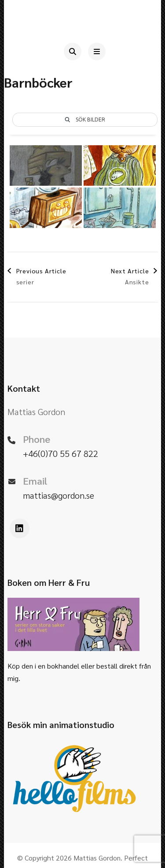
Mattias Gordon (97, 858)
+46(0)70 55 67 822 (60, 453)
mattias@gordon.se (59, 495)
